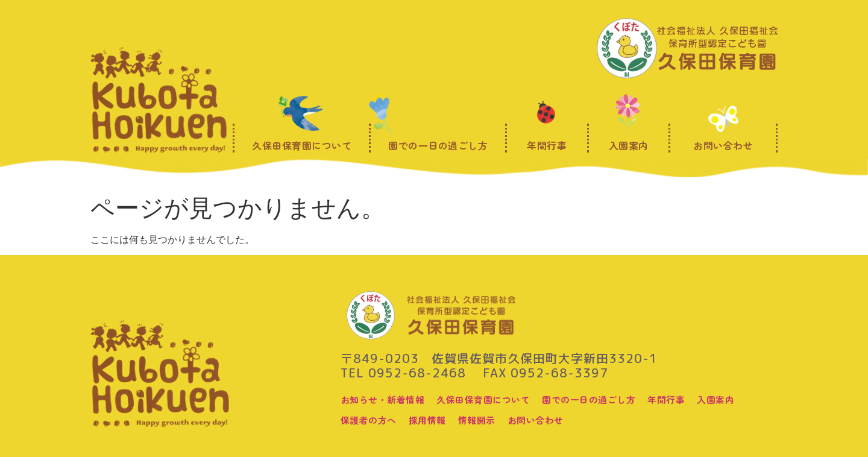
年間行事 (685, 399)
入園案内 (737, 399)
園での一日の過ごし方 (603, 399)
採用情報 (432, 420)
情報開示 (484, 420)
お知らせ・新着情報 (385, 399)
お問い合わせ (546, 420)
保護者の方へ (370, 420)
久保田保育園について (492, 399)
